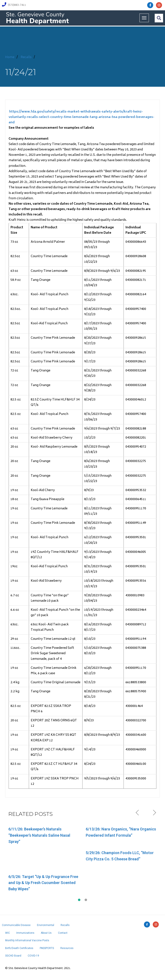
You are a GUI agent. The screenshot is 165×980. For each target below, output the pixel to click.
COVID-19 (33, 956)
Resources (67, 948)
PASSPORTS (47, 948)
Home (10, 57)
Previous (138, 813)
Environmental (46, 925)
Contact (63, 933)
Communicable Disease (16, 925)
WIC (8, 933)
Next (154, 813)
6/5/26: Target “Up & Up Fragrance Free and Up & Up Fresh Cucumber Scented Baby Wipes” (43, 883)
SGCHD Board (13, 956)
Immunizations (25, 933)
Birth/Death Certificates (19, 948)
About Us (46, 933)
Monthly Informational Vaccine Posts (27, 940)
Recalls (26, 57)
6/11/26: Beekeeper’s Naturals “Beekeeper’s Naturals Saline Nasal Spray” (39, 835)
